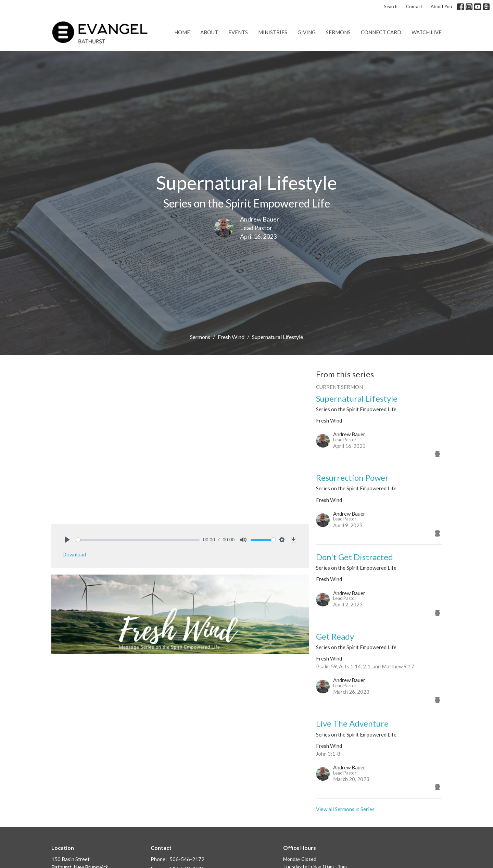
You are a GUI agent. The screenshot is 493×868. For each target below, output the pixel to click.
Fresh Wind (231, 337)
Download (74, 554)
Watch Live (427, 32)
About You (441, 7)
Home (182, 32)
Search (391, 7)
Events (238, 32)
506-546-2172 (187, 859)
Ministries (273, 32)
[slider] (138, 540)
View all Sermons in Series (345, 809)
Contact (414, 7)
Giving (307, 32)
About (209, 32)
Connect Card (381, 32)
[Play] (67, 540)
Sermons (338, 32)
